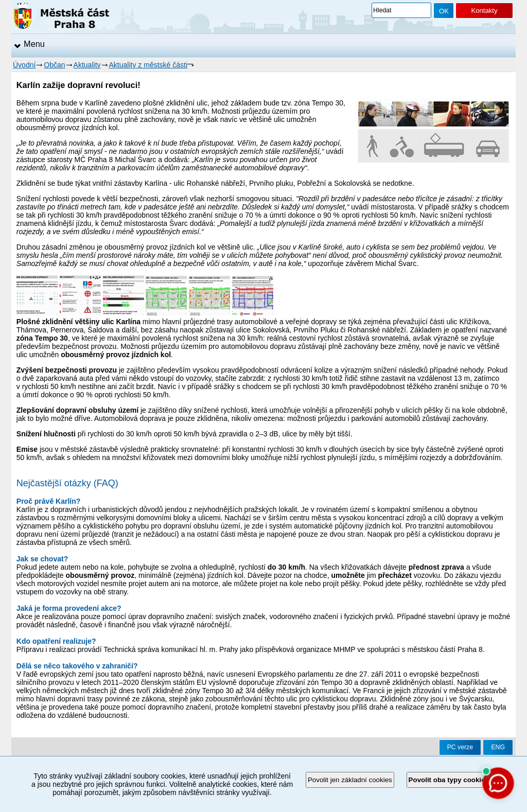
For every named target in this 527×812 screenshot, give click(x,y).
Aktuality (87, 65)
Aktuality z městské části (148, 65)
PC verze (460, 747)
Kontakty (484, 11)
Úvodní (24, 65)
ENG (498, 747)
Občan (54, 65)
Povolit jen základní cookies (350, 780)
